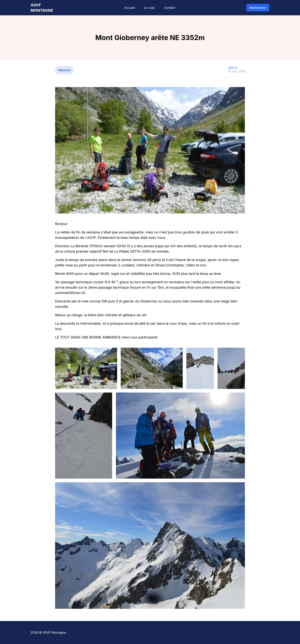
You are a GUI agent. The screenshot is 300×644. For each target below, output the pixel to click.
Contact (169, 8)
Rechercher (258, 8)
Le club (149, 8)
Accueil (130, 8)
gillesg (233, 67)
